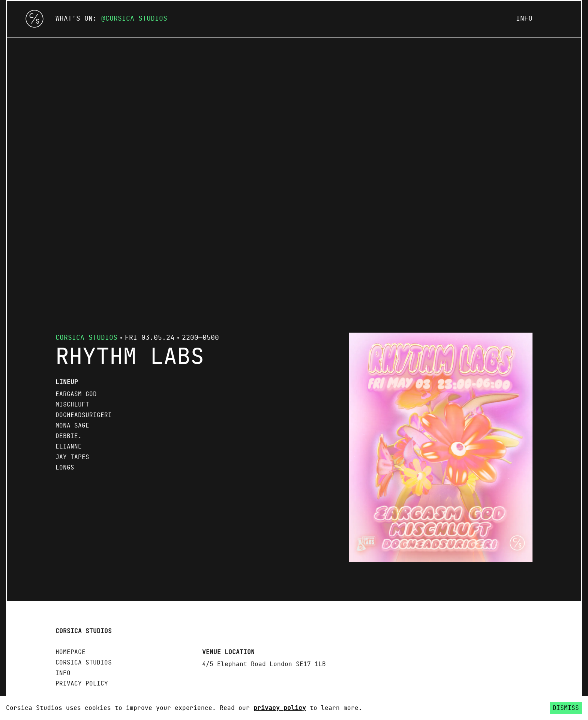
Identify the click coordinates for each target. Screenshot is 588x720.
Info (524, 19)
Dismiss (566, 708)
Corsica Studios (136, 19)
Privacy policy (82, 684)
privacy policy (280, 708)
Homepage (70, 652)
